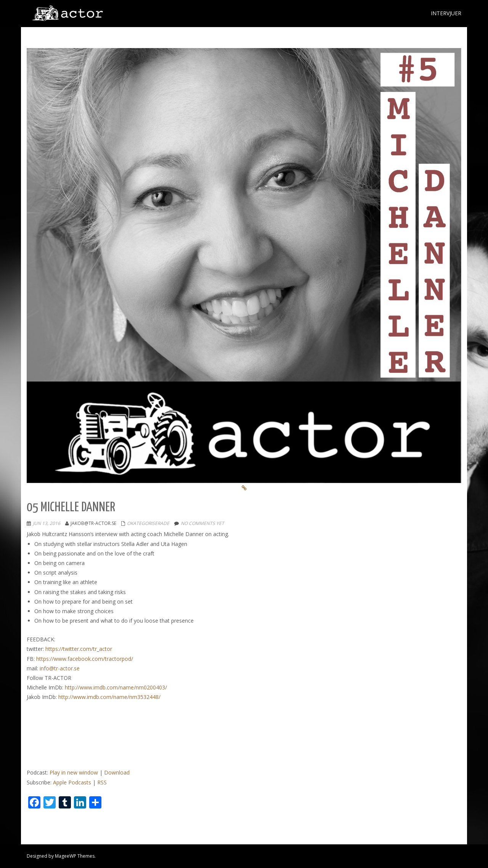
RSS (102, 782)
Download (117, 772)
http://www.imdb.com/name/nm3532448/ (109, 697)
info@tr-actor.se (60, 668)
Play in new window (74, 772)
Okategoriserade (148, 523)
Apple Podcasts (72, 782)
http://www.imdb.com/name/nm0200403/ (116, 687)
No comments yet (202, 523)
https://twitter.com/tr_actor (79, 649)
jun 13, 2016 (47, 523)
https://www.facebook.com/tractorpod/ (85, 659)
